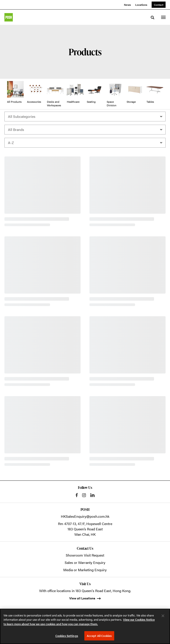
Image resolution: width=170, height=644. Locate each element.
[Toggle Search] (153, 18)
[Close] (163, 616)
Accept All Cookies (99, 636)
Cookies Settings (67, 636)
